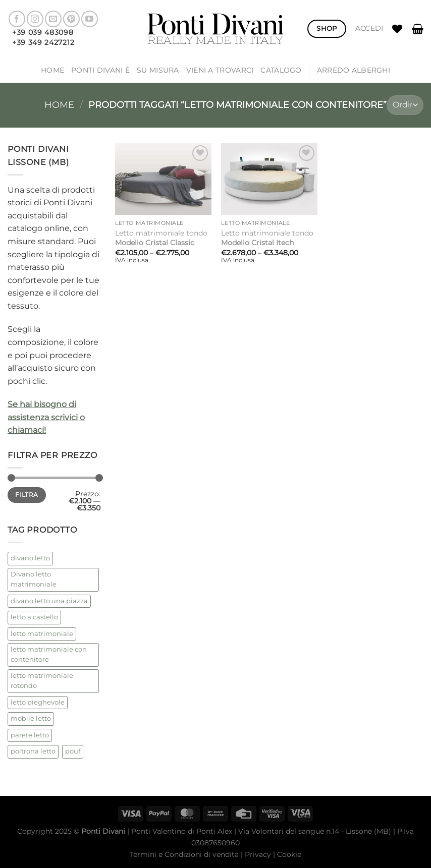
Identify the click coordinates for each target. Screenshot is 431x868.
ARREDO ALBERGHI (354, 70)
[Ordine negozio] (405, 105)
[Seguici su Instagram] (35, 19)
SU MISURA (158, 70)
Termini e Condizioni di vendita (184, 854)
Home (52, 70)
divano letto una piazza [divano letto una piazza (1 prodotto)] (49, 601)
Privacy (258, 854)
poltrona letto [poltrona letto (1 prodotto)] (33, 751)
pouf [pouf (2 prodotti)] (73, 751)
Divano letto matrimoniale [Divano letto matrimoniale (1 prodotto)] (34, 579)
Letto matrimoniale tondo (161, 238)
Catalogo (281, 70)
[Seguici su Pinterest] (71, 19)
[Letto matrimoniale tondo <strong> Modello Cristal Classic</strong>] (163, 179)
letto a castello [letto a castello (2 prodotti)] (34, 617)
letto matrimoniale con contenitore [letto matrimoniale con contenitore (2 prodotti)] (49, 654)
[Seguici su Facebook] (17, 19)
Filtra (26, 495)
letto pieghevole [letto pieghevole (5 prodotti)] (38, 702)
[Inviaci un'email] (53, 19)
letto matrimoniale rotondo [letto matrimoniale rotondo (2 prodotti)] (42, 681)
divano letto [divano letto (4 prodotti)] (30, 558)
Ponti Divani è (100, 70)
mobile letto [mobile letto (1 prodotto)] (31, 718)
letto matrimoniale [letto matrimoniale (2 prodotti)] (42, 634)
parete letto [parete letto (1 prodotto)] (30, 735)
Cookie (289, 854)
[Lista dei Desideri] (397, 29)
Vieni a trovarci (220, 70)
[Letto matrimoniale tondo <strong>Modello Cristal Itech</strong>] (269, 179)
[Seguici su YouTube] (90, 19)
